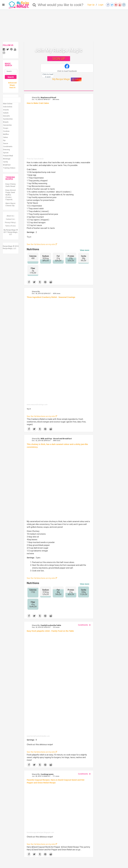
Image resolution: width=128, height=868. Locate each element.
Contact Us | (10, 219)
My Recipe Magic (61, 79)
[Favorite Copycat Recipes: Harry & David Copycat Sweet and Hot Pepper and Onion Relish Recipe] (59, 808)
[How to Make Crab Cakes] (59, 132)
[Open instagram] (124, 5)
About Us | (10, 216)
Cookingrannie (47, 774)
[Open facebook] (108, 5)
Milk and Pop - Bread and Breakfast (56, 439)
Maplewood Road (48, 97)
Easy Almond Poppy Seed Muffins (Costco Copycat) (11, 195)
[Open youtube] (120, 5)
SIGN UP (59, 59)
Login (101, 5)
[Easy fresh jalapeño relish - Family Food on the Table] (59, 684)
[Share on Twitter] (34, 282)
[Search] (34, 5)
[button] (67, 68)
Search (11, 77)
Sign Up (91, 5)
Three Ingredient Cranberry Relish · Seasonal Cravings (51, 297)
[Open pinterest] (116, 5)
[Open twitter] (112, 5)
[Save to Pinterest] (45, 282)
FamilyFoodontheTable (51, 625)
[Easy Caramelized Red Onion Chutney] (59, 484)
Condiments (83, 625)
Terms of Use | (10, 226)
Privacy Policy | (10, 223)
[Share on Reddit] (51, 282)
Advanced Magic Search (12, 85)
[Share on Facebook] (29, 282)
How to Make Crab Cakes (38, 103)
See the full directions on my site (42, 244)
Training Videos (9, 168)
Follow (76, 79)
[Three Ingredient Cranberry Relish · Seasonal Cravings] (59, 352)
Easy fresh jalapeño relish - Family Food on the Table (50, 631)
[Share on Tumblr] (40, 282)
